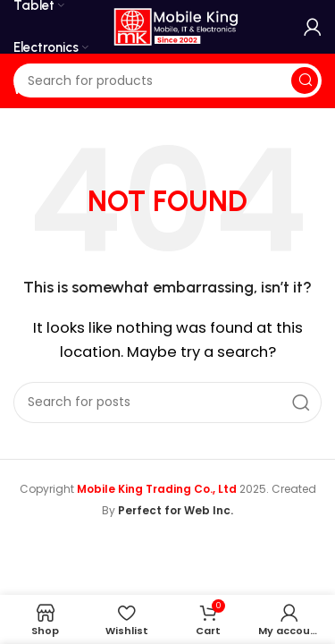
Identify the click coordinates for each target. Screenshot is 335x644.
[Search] (167, 80)
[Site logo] (176, 25)
